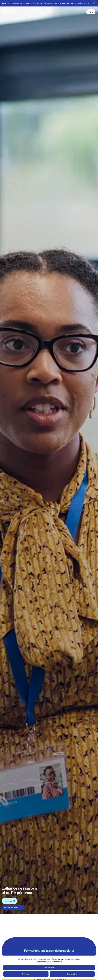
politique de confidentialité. (53, 962)
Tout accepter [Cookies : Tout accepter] (49, 968)
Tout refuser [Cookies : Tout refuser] (26, 974)
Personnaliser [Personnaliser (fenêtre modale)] (72, 974)
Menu (91, 12)
